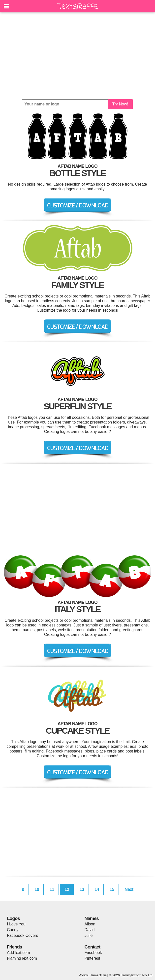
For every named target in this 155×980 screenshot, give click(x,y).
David (90, 930)
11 (52, 889)
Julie (89, 935)
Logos (13, 918)
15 (112, 889)
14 (97, 889)
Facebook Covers (22, 935)
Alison (90, 924)
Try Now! (120, 104)
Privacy (83, 975)
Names (92, 918)
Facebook (93, 953)
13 (82, 889)
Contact (93, 947)
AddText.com (18, 953)
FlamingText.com (22, 958)
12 (67, 889)
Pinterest (92, 958)
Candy (13, 930)
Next (129, 889)
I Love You (16, 924)
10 (37, 889)
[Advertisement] (77, 56)
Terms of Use (98, 975)
